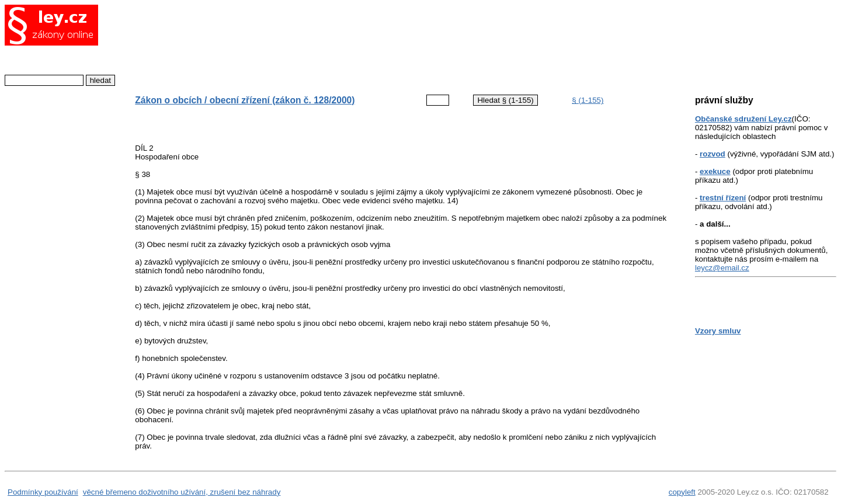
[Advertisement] (393, 44)
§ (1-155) (588, 100)
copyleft (682, 492)
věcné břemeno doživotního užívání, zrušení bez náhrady (182, 492)
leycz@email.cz (722, 268)
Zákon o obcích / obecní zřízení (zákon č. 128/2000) (245, 100)
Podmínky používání (43, 492)
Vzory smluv (718, 331)
